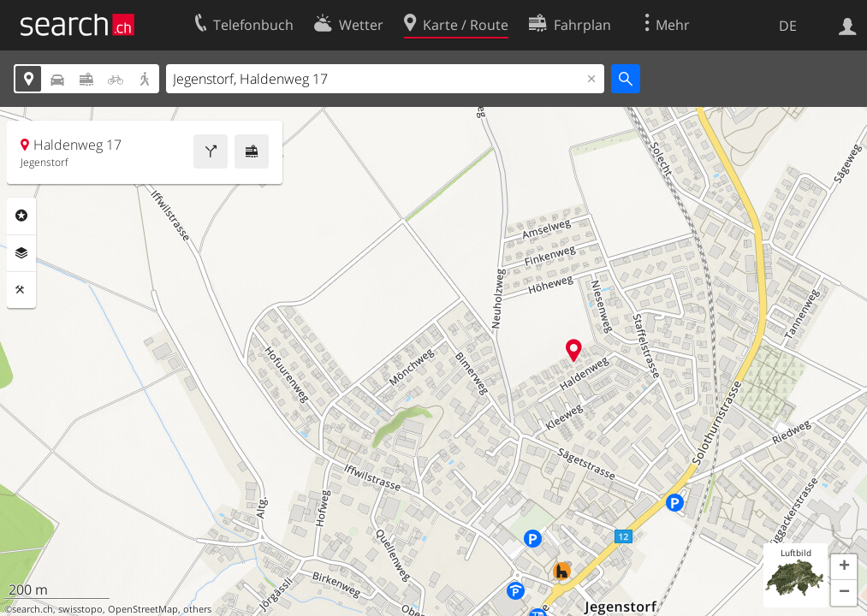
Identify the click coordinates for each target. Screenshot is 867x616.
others (197, 609)
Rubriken (21, 216)
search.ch (33, 609)
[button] (844, 567)
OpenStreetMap (143, 609)
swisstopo (80, 609)
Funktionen (21, 290)
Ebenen (21, 253)
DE (788, 26)
